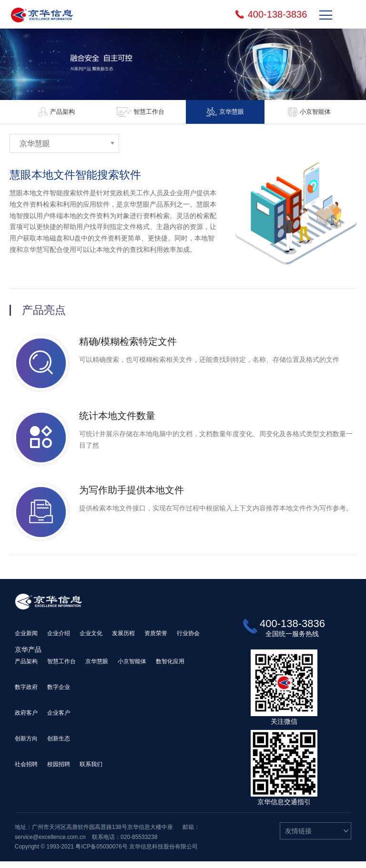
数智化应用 (170, 668)
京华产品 (28, 656)
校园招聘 (59, 771)
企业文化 (91, 640)
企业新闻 (26, 640)
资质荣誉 (156, 640)
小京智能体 (132, 668)
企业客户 (59, 719)
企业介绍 (59, 640)
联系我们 (91, 771)
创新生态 (59, 745)
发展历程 (123, 640)
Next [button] (358, 112)
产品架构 (26, 668)
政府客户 (26, 719)
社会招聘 (26, 771)
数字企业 (59, 694)
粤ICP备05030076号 (101, 853)
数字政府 (26, 694)
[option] (58, 112)
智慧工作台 (61, 668)
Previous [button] (8, 112)
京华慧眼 (97, 668)
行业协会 (188, 640)
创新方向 (26, 745)
